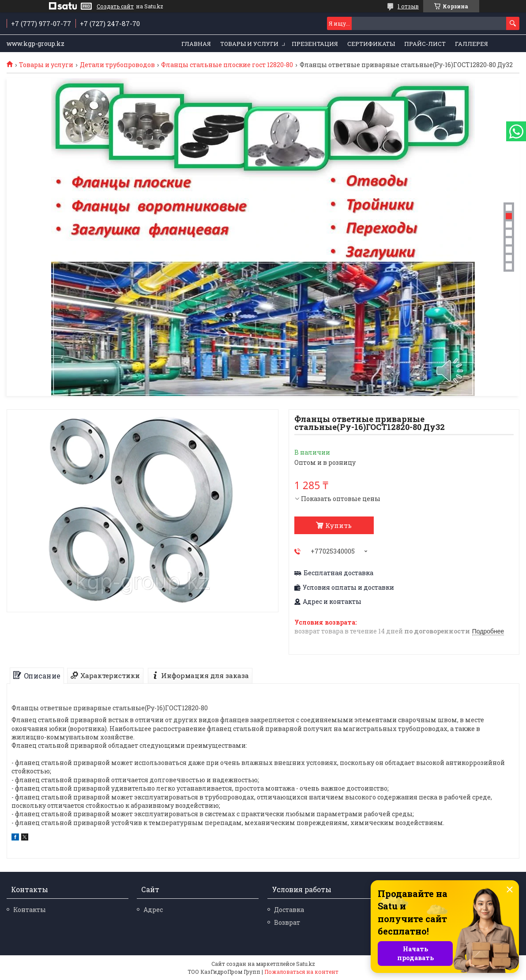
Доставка (289, 910)
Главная (196, 44)
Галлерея (472, 44)
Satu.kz (306, 964)
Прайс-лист (425, 44)
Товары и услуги (249, 44)
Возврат (287, 922)
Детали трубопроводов (117, 65)
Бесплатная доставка (338, 573)
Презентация (315, 44)
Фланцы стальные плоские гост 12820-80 (227, 65)
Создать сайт (115, 6)
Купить (338, 525)
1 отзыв (408, 6)
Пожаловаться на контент (301, 972)
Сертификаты (371, 44)
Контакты (30, 910)
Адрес (153, 910)
